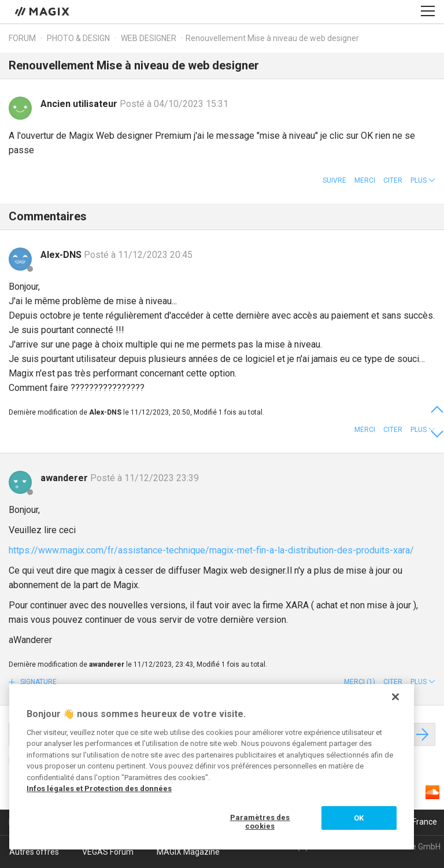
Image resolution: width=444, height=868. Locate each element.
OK (359, 818)
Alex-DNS (62, 255)
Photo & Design (78, 38)
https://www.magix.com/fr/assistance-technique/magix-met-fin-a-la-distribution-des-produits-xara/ (211, 550)
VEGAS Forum (108, 852)
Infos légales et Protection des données (99, 788)
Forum (22, 38)
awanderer (65, 478)
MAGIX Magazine (188, 852)
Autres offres (34, 852)
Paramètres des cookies (260, 822)
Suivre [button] (334, 180)
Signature (38, 682)
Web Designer (149, 38)
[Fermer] (395, 697)
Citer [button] (393, 180)
